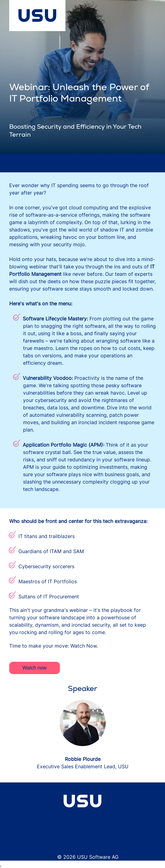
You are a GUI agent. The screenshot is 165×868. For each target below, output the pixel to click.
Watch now (35, 668)
